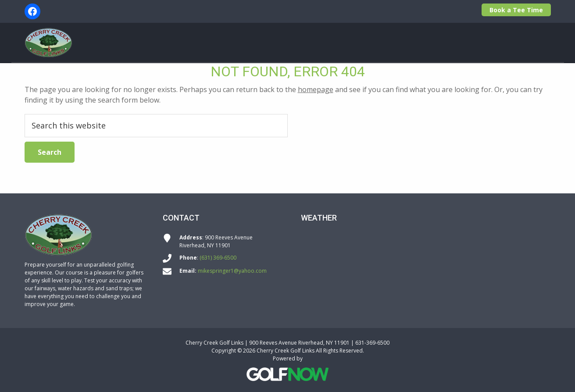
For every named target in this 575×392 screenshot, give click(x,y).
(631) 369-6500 (218, 258)
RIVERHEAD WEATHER (426, 267)
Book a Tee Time (516, 10)
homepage (316, 89)
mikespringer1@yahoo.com (232, 271)
